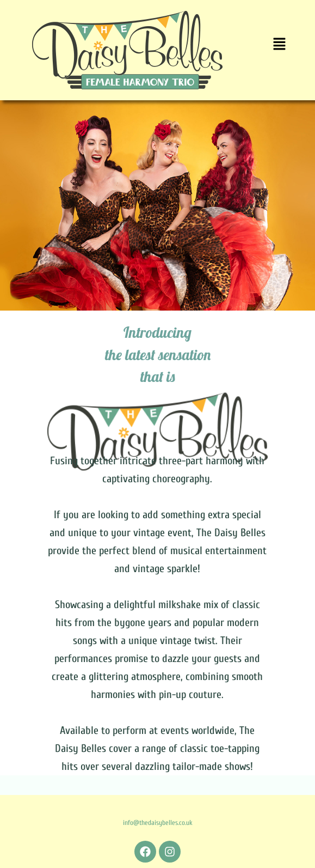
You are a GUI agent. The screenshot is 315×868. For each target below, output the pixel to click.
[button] (279, 45)
